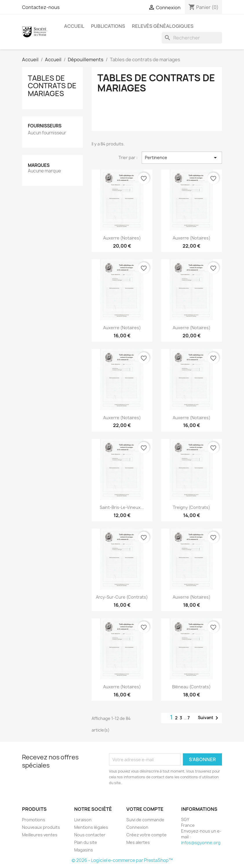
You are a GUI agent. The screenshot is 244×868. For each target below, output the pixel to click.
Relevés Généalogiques (163, 26)
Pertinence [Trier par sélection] (182, 158)
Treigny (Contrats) (191, 507)
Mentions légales (91, 827)
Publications (108, 26)
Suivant (209, 718)
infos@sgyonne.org (201, 843)
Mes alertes (138, 842)
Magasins (84, 850)
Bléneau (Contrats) (191, 687)
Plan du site (86, 842)
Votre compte (145, 809)
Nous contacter (90, 835)
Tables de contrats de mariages (52, 86)
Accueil (74, 26)
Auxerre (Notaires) (122, 238)
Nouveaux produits (41, 827)
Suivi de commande (145, 820)
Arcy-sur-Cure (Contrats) (122, 597)
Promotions (34, 820)
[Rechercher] (192, 38)
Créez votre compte (146, 835)
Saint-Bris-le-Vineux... (122, 507)
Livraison (83, 820)
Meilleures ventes (40, 835)
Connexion (137, 827)
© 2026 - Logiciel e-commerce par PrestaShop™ (122, 860)
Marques (39, 165)
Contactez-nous (41, 7)
